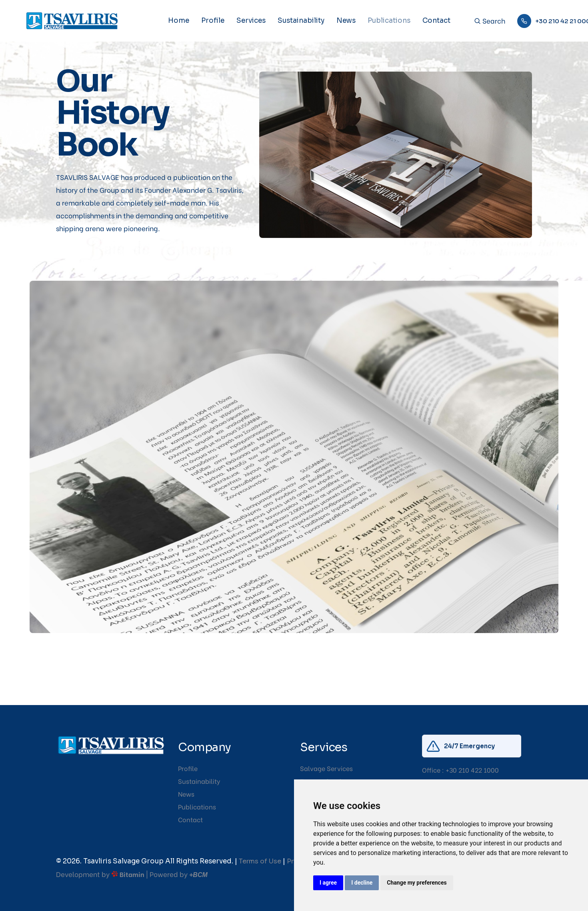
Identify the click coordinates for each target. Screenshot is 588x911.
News (346, 21)
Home (179, 21)
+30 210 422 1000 (472, 770)
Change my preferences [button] (417, 883)
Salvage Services (326, 768)
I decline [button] (362, 883)
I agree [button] (328, 883)
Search (490, 21)
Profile (213, 21)
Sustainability (301, 21)
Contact (436, 21)
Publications (389, 21)
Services (251, 21)
